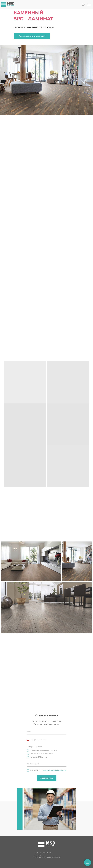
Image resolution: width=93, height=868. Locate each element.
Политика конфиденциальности (47, 857)
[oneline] (47, 764)
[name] (47, 732)
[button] (32, 36)
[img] (8, 4)
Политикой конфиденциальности (54, 770)
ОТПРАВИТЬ (47, 778)
